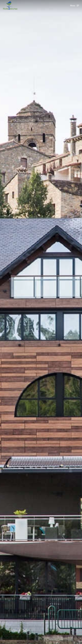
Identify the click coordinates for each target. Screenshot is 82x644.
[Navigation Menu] (75, 5)
